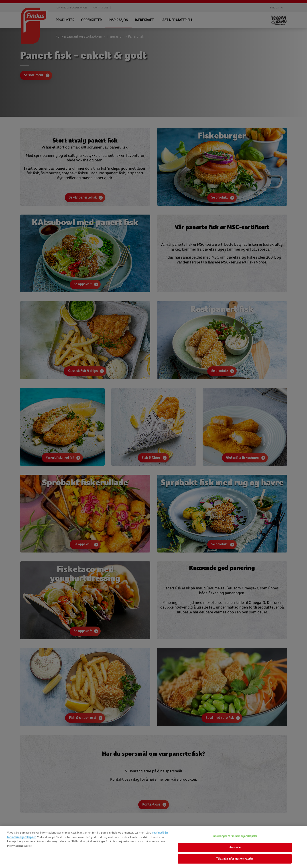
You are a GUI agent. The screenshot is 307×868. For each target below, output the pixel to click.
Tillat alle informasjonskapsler (235, 859)
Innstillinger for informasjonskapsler (235, 836)
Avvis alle (235, 847)
